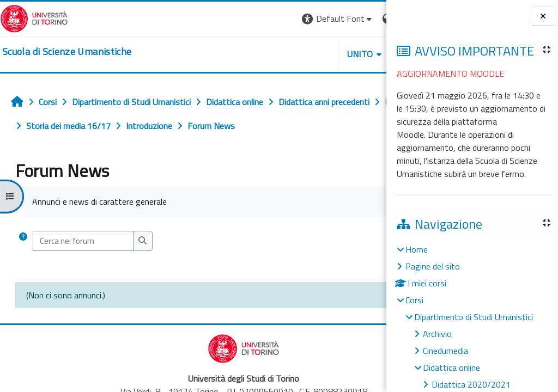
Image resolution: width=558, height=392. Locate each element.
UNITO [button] (259, 54)
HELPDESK (320, 54)
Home (417, 249)
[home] (67, 52)
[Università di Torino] (34, 17)
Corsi (414, 300)
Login (368, 19)
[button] (237, 19)
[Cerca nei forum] (83, 241)
